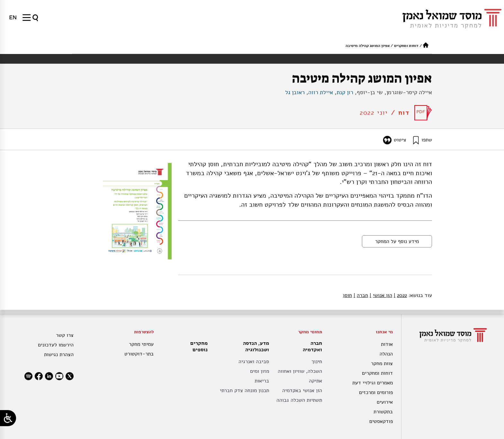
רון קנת (345, 92)
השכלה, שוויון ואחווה (300, 371)
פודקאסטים (381, 421)
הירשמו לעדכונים (56, 345)
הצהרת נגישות (59, 354)
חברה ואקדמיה (311, 346)
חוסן (347, 295)
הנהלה (386, 354)
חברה (361, 295)
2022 (400, 295)
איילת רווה (321, 92)
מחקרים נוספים (199, 346)
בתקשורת (383, 412)
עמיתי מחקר (141, 344)
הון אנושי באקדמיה (302, 390)
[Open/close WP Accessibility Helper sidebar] (8, 418)
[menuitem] (13, 17)
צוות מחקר (382, 363)
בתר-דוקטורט (139, 354)
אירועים (385, 402)
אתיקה (315, 381)
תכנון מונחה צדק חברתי (244, 390)
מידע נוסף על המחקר (397, 241)
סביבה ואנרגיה (254, 362)
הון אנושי (381, 295)
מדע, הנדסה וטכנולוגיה (254, 346)
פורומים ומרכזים (376, 392)
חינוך (317, 362)
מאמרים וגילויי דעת (373, 383)
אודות (387, 344)
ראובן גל (295, 92)
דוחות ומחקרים (406, 46)
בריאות (262, 381)
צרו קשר (65, 335)
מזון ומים (260, 371)
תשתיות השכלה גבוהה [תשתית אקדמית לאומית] (299, 400)
